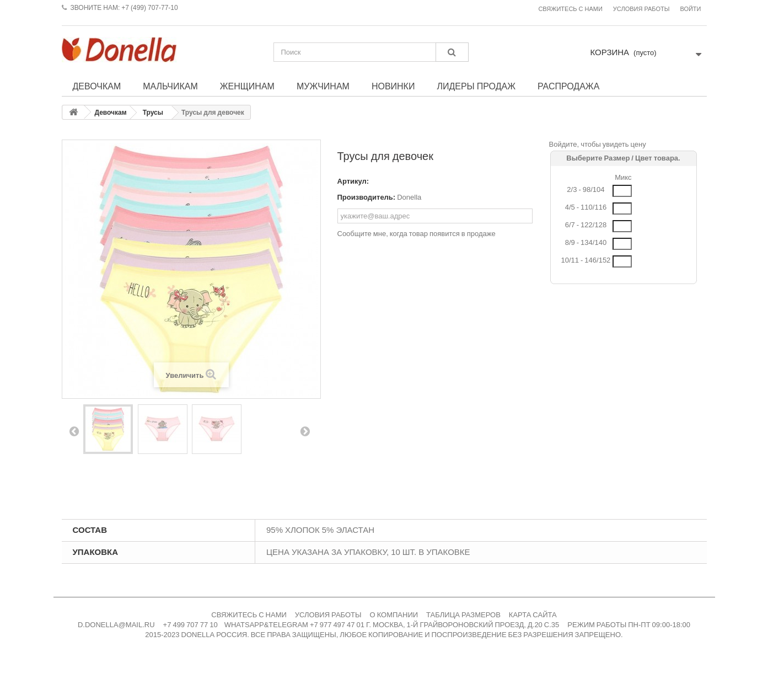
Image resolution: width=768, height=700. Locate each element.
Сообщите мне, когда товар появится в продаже (417, 234)
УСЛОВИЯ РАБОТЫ (328, 615)
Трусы (153, 113)
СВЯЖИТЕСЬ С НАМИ (249, 615)
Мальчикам (170, 86)
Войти (690, 9)
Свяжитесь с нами (570, 9)
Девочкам (97, 86)
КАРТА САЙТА (533, 615)
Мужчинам (323, 86)
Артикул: (353, 181)
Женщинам (247, 86)
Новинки (393, 86)
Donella (409, 197)
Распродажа (568, 86)
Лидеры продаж (476, 86)
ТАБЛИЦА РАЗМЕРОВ (463, 615)
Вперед (305, 431)
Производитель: (367, 197)
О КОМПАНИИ (394, 615)
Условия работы (641, 9)
